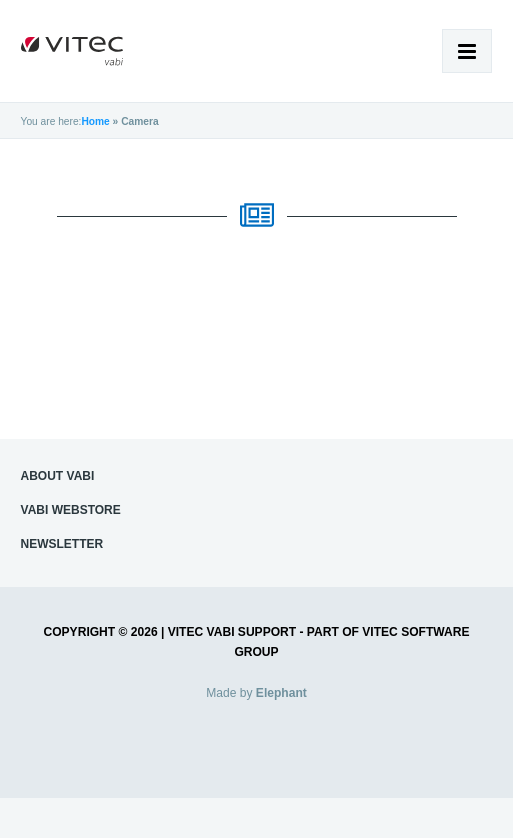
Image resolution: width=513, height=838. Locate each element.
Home (95, 121)
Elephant (281, 693)
